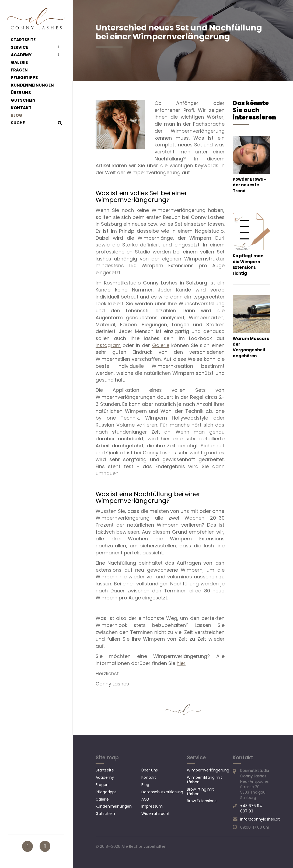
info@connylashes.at (260, 819)
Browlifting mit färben (200, 792)
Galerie (19, 63)
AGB (145, 799)
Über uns (21, 93)
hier (181, 663)
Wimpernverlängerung (208, 770)
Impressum (152, 806)
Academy (21, 55)
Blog (17, 115)
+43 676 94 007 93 (251, 808)
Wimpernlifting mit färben (205, 780)
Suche (18, 123)
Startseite (23, 40)
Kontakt (21, 108)
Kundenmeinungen (32, 85)
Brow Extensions (202, 801)
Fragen (19, 70)
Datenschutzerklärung (162, 792)
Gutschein (23, 100)
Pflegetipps (24, 78)
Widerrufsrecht (156, 814)
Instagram (108, 345)
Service (19, 47)
